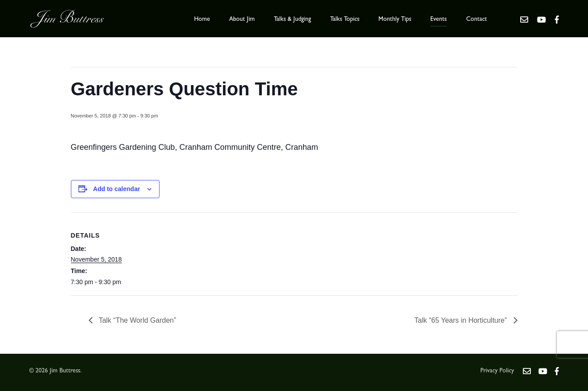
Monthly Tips (395, 20)
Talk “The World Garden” (137, 320)
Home (202, 20)
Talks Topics (345, 20)
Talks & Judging (292, 20)
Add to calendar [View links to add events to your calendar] (117, 189)
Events (438, 20)
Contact (477, 20)
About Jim (242, 20)
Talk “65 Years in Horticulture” (461, 320)
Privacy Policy (497, 371)
